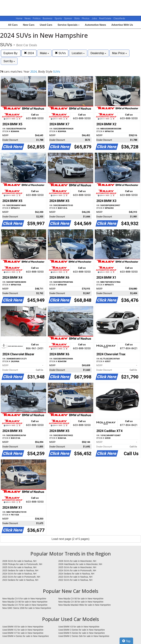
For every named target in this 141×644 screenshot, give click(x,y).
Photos (86, 18)
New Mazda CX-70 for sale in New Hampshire (25, 605)
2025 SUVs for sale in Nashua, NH (19, 567)
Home (19, 18)
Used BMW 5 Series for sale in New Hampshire (82, 633)
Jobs (95, 18)
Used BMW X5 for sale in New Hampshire (23, 627)
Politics (37, 18)
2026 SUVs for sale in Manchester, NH (77, 561)
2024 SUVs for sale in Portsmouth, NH (77, 570)
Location (78, 53)
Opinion (68, 18)
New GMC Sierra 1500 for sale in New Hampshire (27, 608)
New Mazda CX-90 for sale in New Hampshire (25, 602)
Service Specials (69, 25)
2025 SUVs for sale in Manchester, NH (77, 567)
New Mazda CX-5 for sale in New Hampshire (24, 599)
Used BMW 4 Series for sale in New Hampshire (26, 636)
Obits (77, 18)
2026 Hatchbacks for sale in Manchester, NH (80, 564)
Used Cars (46, 25)
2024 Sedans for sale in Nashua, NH (76, 574)
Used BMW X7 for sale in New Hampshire (23, 633)
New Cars (29, 25)
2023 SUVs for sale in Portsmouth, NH (21, 577)
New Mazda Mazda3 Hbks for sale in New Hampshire (84, 605)
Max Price (119, 53)
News (28, 18)
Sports (59, 18)
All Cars (13, 25)
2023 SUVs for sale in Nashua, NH (75, 577)
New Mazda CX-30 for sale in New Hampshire (81, 602)
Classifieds (119, 18)
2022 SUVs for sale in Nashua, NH (75, 580)
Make (44, 53)
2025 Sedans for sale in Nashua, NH (20, 570)
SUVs (60, 53)
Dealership (98, 53)
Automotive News (95, 25)
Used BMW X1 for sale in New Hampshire (23, 630)
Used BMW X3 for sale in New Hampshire (79, 627)
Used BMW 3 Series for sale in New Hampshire (82, 630)
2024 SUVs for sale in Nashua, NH (19, 574)
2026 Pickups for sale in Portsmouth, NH (22, 564)
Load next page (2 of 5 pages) (70, 539)
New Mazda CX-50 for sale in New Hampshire (81, 599)
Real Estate (106, 18)
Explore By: (11, 53)
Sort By (9, 61)
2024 (29, 53)
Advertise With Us (122, 25)
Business (48, 18)
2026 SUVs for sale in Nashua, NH (19, 561)
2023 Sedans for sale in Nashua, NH (20, 580)
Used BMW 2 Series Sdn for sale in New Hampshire (84, 636)
